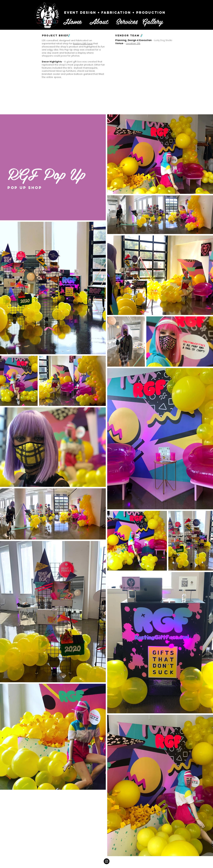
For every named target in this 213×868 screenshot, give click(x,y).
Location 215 (133, 43)
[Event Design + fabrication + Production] (115, 12)
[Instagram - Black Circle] (107, 861)
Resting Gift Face (83, 44)
